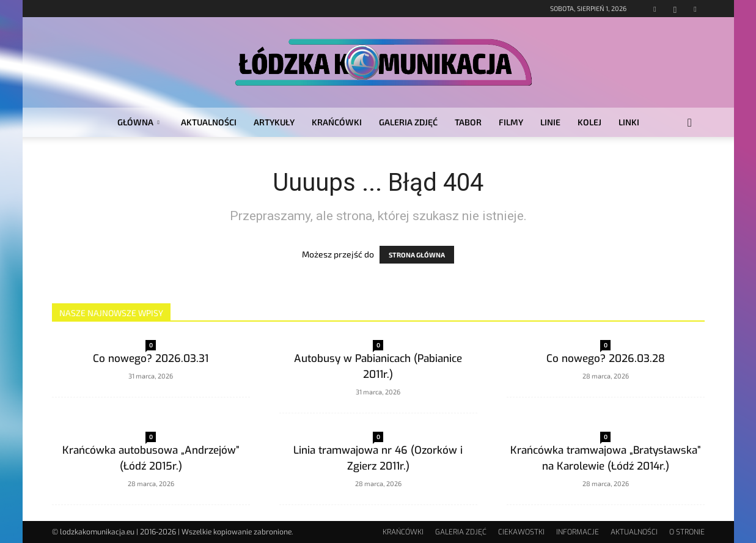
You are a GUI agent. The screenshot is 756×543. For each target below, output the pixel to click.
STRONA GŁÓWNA (417, 255)
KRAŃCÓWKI (337, 122)
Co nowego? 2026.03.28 (606, 359)
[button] (690, 123)
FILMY (511, 122)
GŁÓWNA (138, 122)
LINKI (629, 122)
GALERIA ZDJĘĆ (408, 122)
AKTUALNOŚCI (209, 122)
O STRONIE (687, 532)
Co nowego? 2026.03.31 (151, 359)
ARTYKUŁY (274, 122)
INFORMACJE (578, 532)
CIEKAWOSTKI (521, 532)
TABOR (468, 122)
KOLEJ (589, 122)
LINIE (550, 122)
